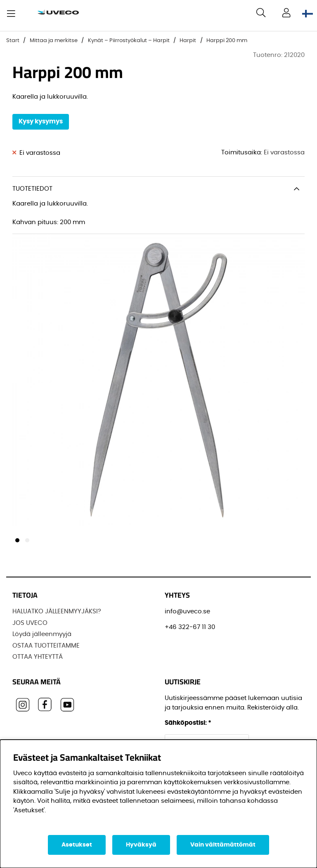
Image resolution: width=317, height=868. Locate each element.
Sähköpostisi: (188, 723)
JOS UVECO (30, 623)
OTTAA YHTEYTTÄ (38, 657)
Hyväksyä (141, 845)
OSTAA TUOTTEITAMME (46, 646)
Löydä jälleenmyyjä (42, 634)
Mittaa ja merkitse (54, 41)
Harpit (188, 41)
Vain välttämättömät (223, 845)
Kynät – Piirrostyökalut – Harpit (129, 41)
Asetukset (77, 845)
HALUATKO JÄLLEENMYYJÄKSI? (57, 611)
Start (13, 41)
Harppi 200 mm (227, 41)
